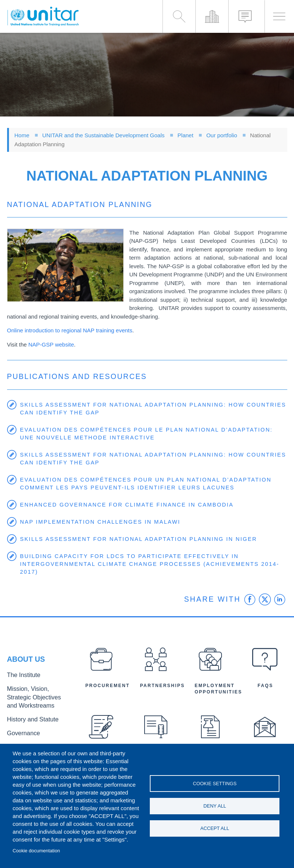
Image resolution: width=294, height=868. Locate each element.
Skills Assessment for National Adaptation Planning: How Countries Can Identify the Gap (135, 409)
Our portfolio (222, 135)
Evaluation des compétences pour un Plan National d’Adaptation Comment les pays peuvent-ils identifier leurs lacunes (149, 484)
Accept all (215, 830)
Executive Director (28, 743)
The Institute (21, 680)
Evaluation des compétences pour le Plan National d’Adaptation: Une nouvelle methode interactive (150, 434)
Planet (185, 135)
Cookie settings (215, 782)
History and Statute (29, 718)
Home (22, 135)
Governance (21, 731)
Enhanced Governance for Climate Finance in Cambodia (130, 505)
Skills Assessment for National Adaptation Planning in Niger (142, 539)
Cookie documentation (36, 851)
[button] (66, 265)
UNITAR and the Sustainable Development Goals (103, 135)
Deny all (215, 806)
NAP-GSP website (51, 344)
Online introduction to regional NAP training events (70, 330)
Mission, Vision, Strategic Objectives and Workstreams (35, 699)
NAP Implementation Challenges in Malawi (103, 522)
